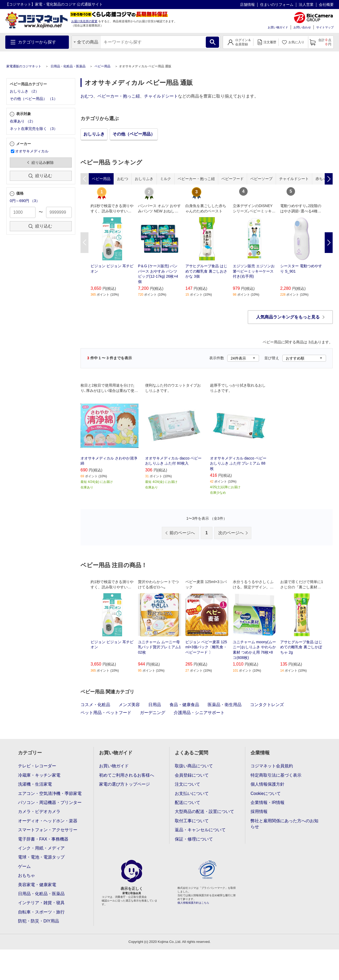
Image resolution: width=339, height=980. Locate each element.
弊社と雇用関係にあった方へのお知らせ (284, 824)
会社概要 (326, 5)
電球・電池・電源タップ (41, 857)
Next (329, 243)
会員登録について (192, 775)
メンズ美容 (129, 705)
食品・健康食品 (184, 705)
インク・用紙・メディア (41, 848)
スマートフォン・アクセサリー (48, 830)
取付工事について (192, 821)
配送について (188, 802)
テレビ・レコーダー (37, 766)
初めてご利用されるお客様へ (127, 775)
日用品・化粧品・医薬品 (68, 66)
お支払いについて (192, 793)
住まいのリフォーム (277, 5)
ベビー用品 (102, 66)
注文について (188, 784)
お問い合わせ (302, 27)
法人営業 (306, 5)
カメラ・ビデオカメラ (39, 811)
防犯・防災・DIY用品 (39, 921)
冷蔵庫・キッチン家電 (39, 775)
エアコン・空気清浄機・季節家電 (50, 793)
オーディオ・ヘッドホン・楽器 (48, 821)
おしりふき (94, 134)
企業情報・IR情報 (267, 802)
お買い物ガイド (278, 27)
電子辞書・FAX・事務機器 (43, 839)
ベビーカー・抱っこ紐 (119, 96)
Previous (84, 243)
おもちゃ (26, 875)
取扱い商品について (194, 766)
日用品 (155, 705)
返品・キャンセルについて (200, 830)
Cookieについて (266, 793)
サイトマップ (325, 27)
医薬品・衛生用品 (225, 705)
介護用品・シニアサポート (199, 713)
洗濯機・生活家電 (35, 784)
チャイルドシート (161, 96)
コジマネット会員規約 (272, 766)
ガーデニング (153, 713)
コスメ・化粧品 (95, 705)
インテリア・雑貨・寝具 (41, 903)
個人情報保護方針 (267, 784)
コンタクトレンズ (267, 705)
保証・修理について (194, 839)
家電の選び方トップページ (124, 784)
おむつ (87, 96)
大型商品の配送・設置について (204, 811)
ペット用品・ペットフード (106, 713)
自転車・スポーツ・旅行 (41, 912)
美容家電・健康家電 (37, 885)
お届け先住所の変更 (84, 21)
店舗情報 (247, 5)
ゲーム (24, 866)
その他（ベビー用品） (134, 134)
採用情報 (259, 811)
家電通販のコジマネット (24, 66)
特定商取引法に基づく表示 (276, 775)
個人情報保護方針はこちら (193, 903)
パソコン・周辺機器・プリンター (50, 802)
